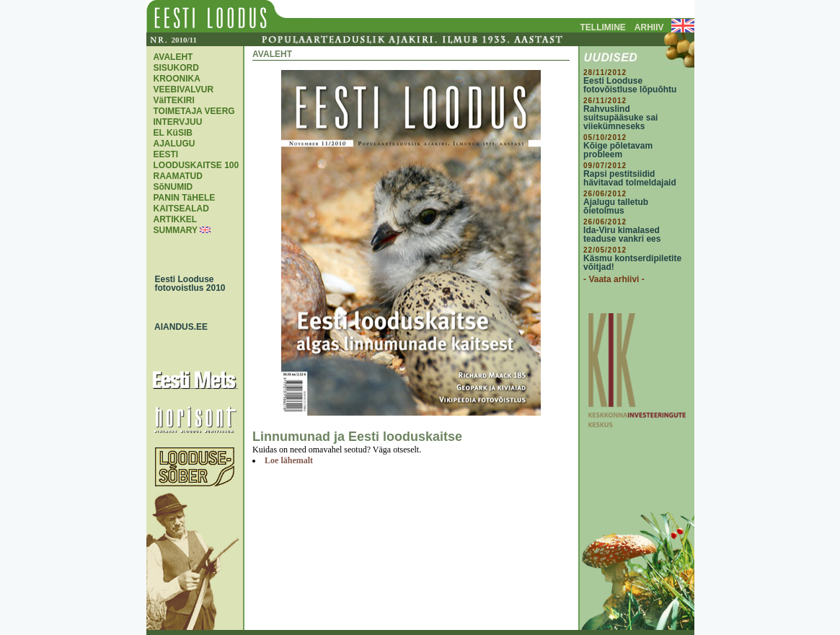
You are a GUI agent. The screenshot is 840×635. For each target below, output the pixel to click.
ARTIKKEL (176, 219)
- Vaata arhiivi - (614, 279)
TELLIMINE (603, 27)
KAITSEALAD (181, 209)
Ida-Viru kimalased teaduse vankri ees (622, 235)
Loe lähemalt (289, 460)
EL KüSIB (173, 133)
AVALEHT (173, 57)
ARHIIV (649, 27)
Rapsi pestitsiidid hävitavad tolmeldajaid (630, 178)
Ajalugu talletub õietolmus (616, 206)
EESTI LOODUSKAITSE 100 (196, 160)
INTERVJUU (178, 122)
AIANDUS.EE (178, 327)
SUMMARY (176, 230)
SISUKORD (176, 68)
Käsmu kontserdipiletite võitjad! (632, 263)
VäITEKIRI (174, 100)
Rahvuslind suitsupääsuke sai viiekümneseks (620, 118)
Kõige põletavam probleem (618, 150)
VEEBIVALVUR (184, 89)
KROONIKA (177, 79)
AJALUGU (174, 144)
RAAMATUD (178, 176)
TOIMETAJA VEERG (194, 111)
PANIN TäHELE (185, 198)
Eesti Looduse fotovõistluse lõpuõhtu (630, 85)
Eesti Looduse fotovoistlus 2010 (187, 284)
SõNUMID (173, 187)
